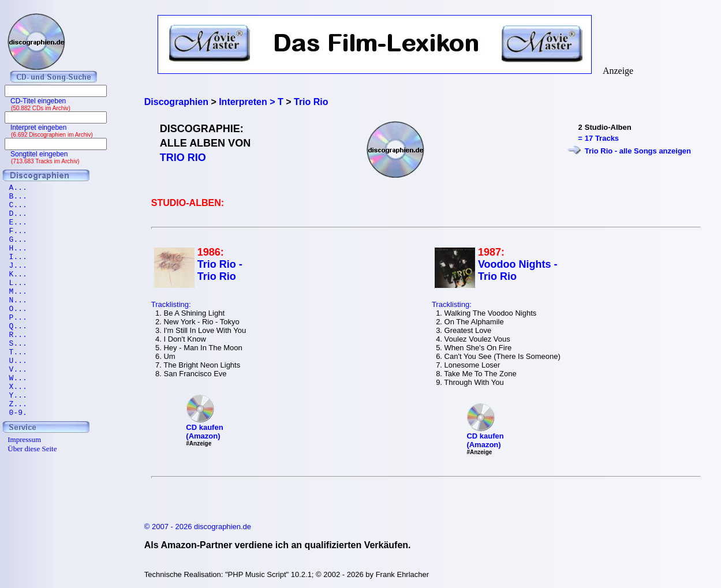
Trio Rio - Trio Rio (220, 270)
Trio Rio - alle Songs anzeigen (638, 151)
